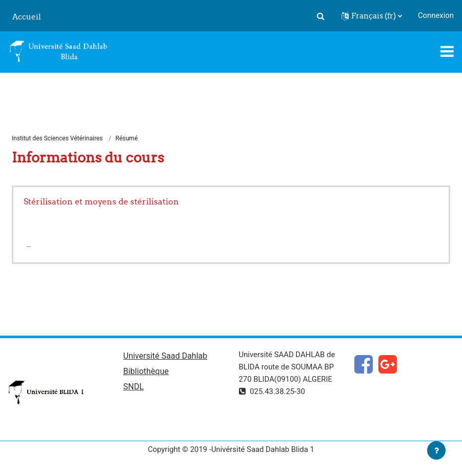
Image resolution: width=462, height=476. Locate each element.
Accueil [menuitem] (27, 17)
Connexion (436, 15)
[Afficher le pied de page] (436, 450)
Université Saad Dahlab (165, 356)
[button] (321, 16)
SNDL (133, 387)
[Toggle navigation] (447, 51)
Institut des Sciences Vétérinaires (57, 138)
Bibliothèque (146, 371)
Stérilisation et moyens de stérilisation (101, 201)
